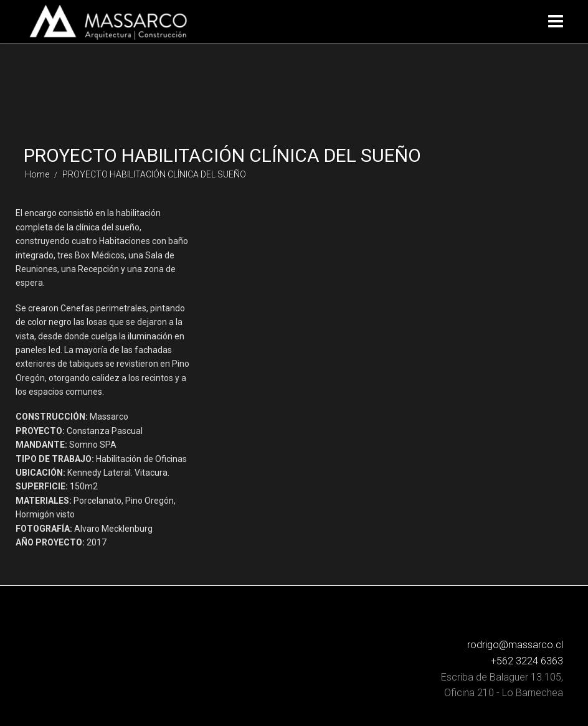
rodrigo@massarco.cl (515, 645)
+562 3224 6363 (527, 661)
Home (37, 174)
